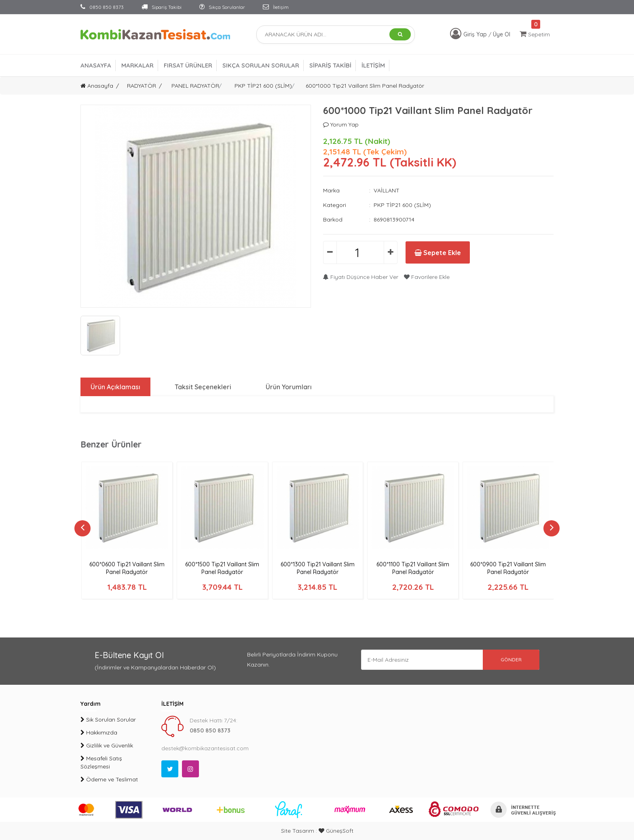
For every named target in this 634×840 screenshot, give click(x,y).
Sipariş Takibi (162, 7)
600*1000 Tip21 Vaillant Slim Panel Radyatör (365, 86)
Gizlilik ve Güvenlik (107, 745)
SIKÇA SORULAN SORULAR (261, 65)
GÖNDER (511, 660)
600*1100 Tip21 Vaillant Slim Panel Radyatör (413, 568)
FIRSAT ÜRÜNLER (188, 65)
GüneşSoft (336, 831)
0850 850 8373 (102, 7)
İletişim (276, 7)
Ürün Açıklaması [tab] (115, 387)
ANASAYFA (96, 65)
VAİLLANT (387, 190)
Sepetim (535, 34)
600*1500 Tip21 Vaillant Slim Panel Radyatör (222, 568)
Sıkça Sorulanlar (222, 7)
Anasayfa (97, 86)
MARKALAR (137, 65)
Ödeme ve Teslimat (109, 779)
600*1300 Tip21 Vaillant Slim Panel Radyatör (318, 568)
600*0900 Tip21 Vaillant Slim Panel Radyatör (508, 568)
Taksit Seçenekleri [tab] (203, 387)
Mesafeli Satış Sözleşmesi (101, 762)
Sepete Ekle (438, 253)
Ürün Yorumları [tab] (289, 387)
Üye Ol (502, 34)
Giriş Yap (476, 34)
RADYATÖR (142, 86)
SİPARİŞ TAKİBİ (330, 65)
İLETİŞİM (373, 65)
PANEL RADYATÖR (195, 86)
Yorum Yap (341, 125)
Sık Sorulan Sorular (108, 720)
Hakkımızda (99, 732)
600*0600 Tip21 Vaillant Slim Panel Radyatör (127, 568)
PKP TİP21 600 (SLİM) (263, 86)
